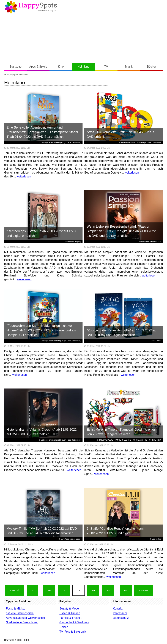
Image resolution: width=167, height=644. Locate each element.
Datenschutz (121, 618)
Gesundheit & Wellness (74, 622)
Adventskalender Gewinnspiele (26, 618)
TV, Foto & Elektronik (73, 632)
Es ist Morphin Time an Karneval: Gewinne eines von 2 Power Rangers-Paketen (121, 432)
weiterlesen (24, 176)
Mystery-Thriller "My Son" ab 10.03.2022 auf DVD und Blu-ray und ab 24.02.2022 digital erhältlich (42, 531)
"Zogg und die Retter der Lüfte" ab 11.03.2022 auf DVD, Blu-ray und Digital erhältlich (122, 333)
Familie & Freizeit (70, 618)
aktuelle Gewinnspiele (20, 613)
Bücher (151, 67)
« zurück (15, 590)
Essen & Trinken (70, 613)
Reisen (64, 627)
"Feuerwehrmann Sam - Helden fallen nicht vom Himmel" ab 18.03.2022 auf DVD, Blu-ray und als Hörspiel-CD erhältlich (41, 330)
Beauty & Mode (69, 609)
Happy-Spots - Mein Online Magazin (31, 7)
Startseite (16, 67)
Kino (61, 67)
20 (108, 590)
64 (126, 590)
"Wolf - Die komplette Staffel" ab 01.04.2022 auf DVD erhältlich (121, 134)
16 (49, 590)
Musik (129, 67)
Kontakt (118, 609)
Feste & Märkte (16, 609)
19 (93, 590)
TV (106, 67)
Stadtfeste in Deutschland (22, 622)
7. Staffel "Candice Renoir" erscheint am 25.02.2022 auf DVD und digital (115, 531)
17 (64, 590)
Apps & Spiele (38, 67)
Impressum (120, 613)
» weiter (143, 590)
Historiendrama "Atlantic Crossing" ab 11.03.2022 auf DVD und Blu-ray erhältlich (42, 432)
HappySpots (11, 75)
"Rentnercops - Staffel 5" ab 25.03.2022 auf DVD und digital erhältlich (41, 233)
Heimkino (83, 67)
